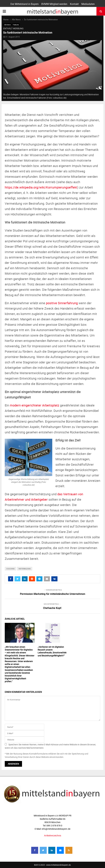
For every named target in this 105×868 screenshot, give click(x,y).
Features (16, 25)
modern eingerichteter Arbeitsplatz (35, 405)
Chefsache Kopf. (53, 608)
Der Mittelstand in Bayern (25, 4)
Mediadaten (88, 4)
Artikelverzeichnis (53, 835)
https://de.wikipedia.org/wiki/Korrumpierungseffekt (41, 187)
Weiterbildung (25, 569)
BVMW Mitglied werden (54, 4)
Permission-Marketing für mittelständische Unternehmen (53, 594)
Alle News (7, 25)
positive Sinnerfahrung (62, 303)
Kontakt (74, 4)
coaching (10, 569)
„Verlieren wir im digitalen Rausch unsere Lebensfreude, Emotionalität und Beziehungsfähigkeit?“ (52, 651)
